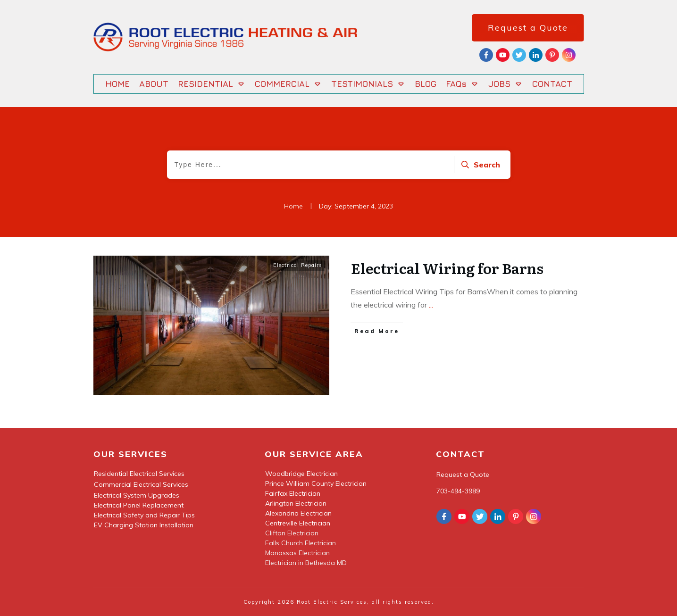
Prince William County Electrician (316, 483)
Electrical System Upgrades (137, 495)
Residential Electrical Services (139, 474)
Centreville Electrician (298, 523)
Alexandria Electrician (298, 513)
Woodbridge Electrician (301, 474)
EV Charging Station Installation (144, 525)
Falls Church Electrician (301, 543)
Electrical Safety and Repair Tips (144, 515)
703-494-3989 (458, 491)
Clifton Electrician (292, 533)
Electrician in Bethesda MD (306, 563)
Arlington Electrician (296, 503)
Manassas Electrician (297, 553)
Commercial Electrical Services (141, 484)
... (431, 305)
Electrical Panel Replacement (139, 505)
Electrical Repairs (298, 265)
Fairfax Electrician (293, 493)
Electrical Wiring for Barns (447, 268)
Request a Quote (463, 474)
